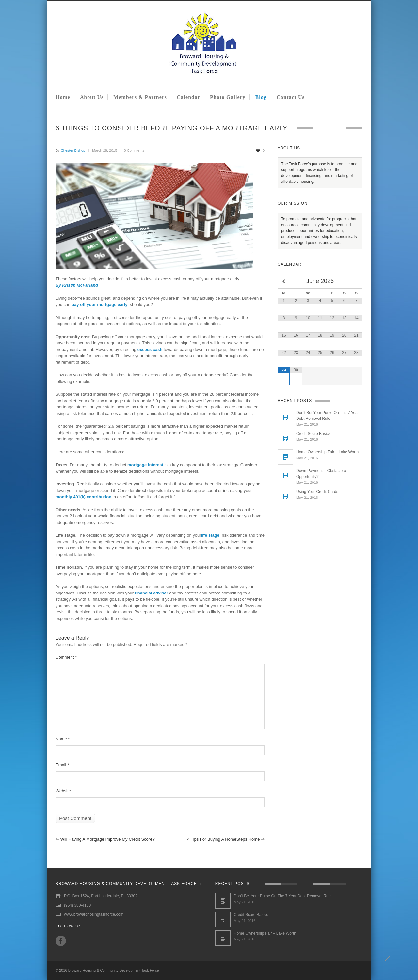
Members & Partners (140, 97)
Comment (66, 657)
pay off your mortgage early (99, 304)
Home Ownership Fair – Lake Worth (327, 452)
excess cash (150, 349)
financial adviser (152, 593)
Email (62, 765)
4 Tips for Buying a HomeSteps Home (226, 839)
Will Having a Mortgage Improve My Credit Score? (105, 839)
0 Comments (134, 150)
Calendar (188, 97)
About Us (92, 97)
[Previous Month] (284, 282)
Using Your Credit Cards (317, 492)
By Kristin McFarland (77, 285)
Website (63, 791)
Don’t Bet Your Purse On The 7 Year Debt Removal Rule (283, 896)
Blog (261, 97)
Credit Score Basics (313, 434)
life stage (210, 535)
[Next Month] (356, 282)
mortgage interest (145, 465)
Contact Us (291, 97)
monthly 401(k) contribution (83, 497)
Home (63, 97)
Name (63, 739)
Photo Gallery (228, 97)
